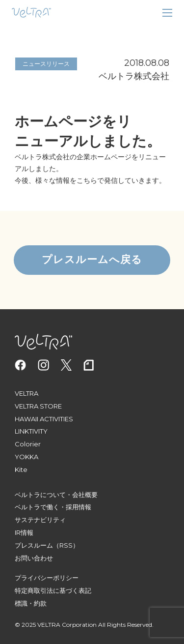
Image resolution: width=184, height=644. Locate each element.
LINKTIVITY (31, 431)
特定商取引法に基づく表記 (53, 590)
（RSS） (66, 545)
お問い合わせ (34, 558)
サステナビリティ (40, 520)
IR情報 (24, 532)
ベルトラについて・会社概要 (56, 495)
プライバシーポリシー (47, 578)
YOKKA (26, 457)
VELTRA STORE (38, 406)
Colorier (28, 444)
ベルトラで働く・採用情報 (53, 507)
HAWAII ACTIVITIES (44, 419)
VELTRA (26, 393)
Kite (21, 469)
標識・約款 (31, 603)
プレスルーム (34, 545)
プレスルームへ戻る (92, 260)
